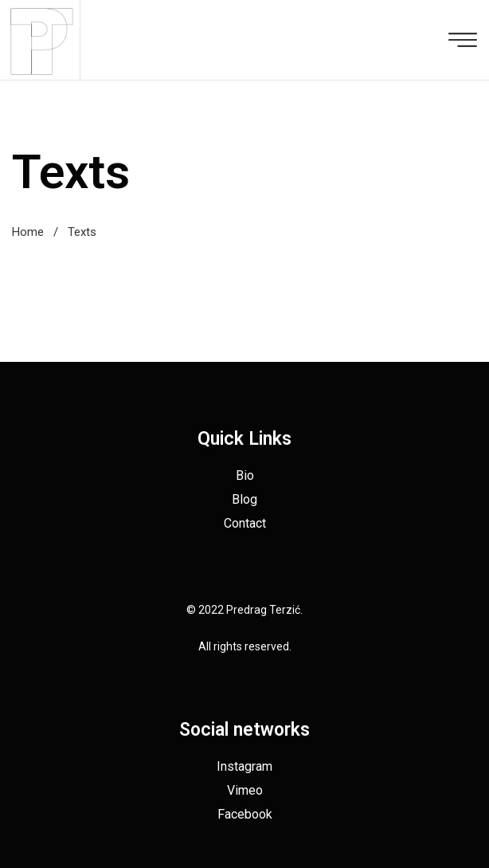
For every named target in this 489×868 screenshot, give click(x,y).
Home (28, 232)
